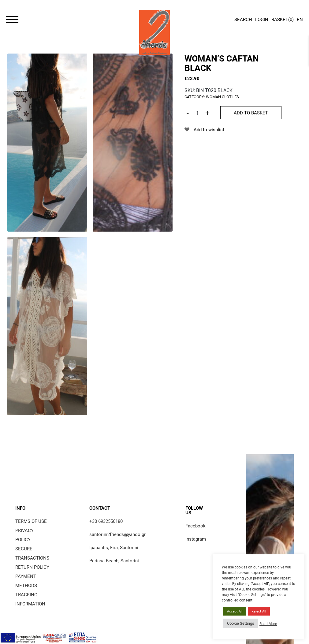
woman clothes (222, 97)
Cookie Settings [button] (241, 623)
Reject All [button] (259, 611)
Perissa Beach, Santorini (114, 560)
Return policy (32, 567)
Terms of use (31, 521)
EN (300, 19)
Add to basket (251, 113)
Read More (268, 624)
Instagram (196, 539)
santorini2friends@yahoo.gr (117, 534)
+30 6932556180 (106, 521)
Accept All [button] (235, 611)
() (283, 20)
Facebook (195, 526)
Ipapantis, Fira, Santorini (114, 547)
